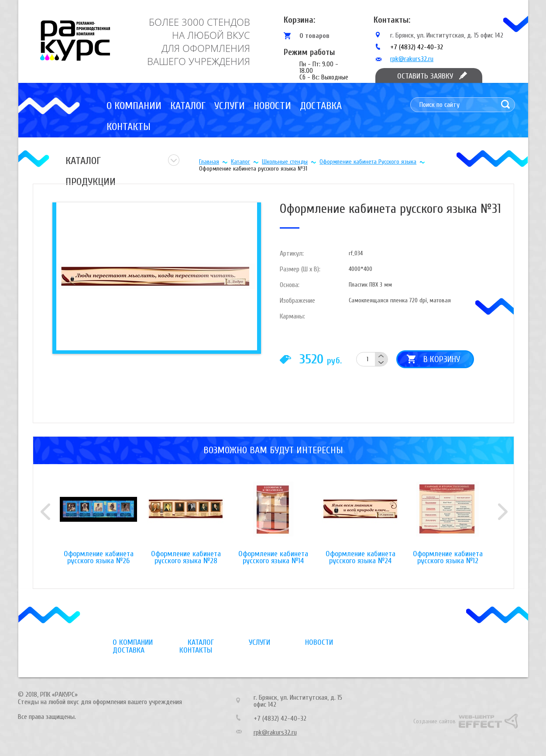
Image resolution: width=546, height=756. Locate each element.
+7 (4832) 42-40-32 (417, 47)
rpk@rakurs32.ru (412, 59)
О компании (134, 106)
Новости (272, 106)
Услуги (230, 106)
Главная (209, 162)
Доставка (321, 106)
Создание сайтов (434, 721)
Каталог (188, 106)
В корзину (442, 359)
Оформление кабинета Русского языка (368, 162)
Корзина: (299, 20)
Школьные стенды (285, 162)
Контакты (129, 127)
